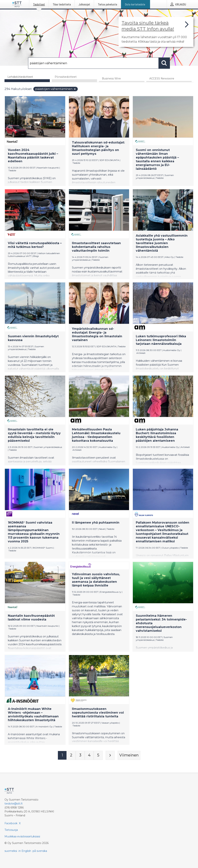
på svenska (40, 851)
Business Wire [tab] (111, 79)
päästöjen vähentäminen (56, 89)
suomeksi (11, 851)
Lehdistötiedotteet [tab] (20, 77)
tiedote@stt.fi (14, 804)
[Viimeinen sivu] (129, 756)
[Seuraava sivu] (110, 756)
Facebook (11, 823)
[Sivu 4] (89, 756)
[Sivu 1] (62, 756)
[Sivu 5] (98, 756)
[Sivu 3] (80, 756)
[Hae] (93, 63)
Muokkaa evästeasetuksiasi (22, 836)
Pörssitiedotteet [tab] (66, 77)
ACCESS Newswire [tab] (162, 79)
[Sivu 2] (71, 756)
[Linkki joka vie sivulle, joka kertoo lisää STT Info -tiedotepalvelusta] (156, 32)
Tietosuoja (11, 830)
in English (25, 851)
